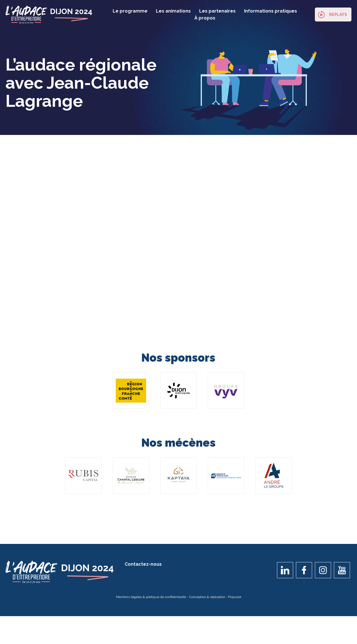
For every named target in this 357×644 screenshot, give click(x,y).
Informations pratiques (271, 11)
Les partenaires (217, 11)
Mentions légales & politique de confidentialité (151, 600)
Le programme (130, 11)
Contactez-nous (143, 567)
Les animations (173, 11)
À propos (205, 18)
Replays (338, 14)
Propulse (235, 600)
